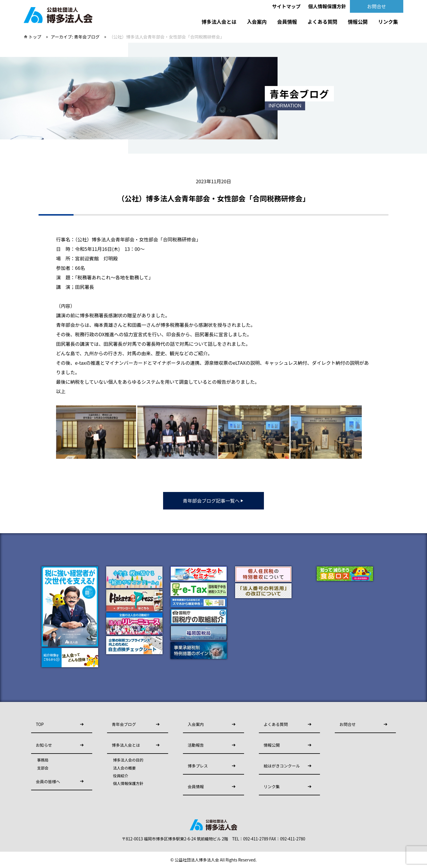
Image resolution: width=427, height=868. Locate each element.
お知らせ (44, 745)
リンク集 (388, 22)
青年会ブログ (124, 724)
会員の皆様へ (48, 781)
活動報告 (196, 745)
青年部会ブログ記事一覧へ (213, 501)
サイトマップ (286, 6)
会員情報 (287, 22)
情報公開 (358, 22)
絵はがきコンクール (282, 766)
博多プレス (198, 766)
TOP (40, 724)
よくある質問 (322, 22)
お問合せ (377, 6)
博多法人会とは (219, 22)
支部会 (43, 768)
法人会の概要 (124, 768)
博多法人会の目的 (128, 760)
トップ (35, 37)
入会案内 (257, 22)
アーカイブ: (75, 37)
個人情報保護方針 (327, 6)
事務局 (43, 760)
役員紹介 (121, 776)
